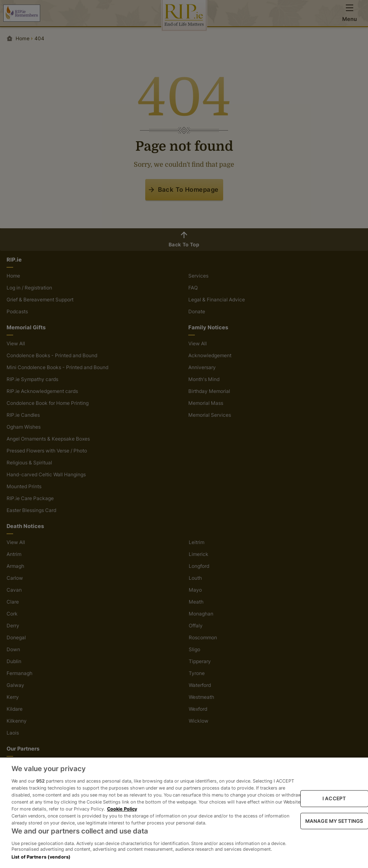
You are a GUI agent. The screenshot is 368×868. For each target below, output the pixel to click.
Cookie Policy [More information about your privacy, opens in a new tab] (122, 809)
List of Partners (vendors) (41, 857)
